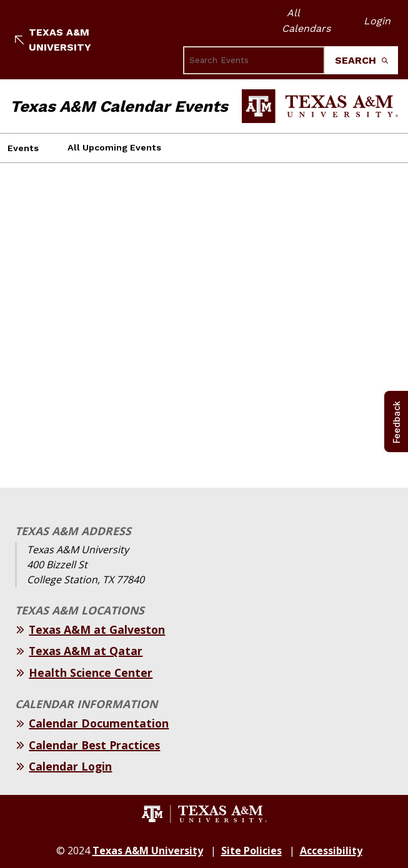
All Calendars (306, 21)
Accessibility (331, 851)
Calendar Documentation (99, 723)
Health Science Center (91, 673)
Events (23, 148)
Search (361, 60)
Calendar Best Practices (94, 745)
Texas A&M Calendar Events (119, 106)
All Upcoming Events (114, 147)
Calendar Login (70, 766)
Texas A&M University (53, 40)
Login (377, 21)
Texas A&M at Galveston (97, 629)
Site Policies (251, 851)
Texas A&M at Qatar (86, 651)
